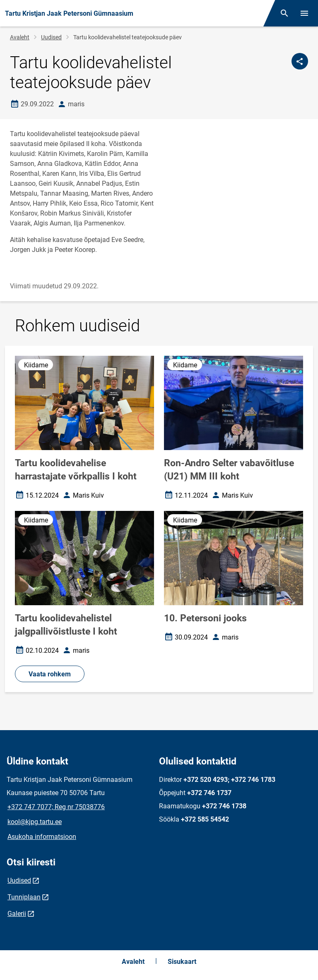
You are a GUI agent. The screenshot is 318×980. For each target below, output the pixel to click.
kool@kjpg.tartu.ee (35, 822)
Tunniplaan (24, 897)
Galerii (17, 914)
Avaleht (20, 37)
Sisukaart (182, 962)
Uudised (51, 37)
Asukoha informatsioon (42, 837)
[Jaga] (300, 61)
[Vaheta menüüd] (304, 13)
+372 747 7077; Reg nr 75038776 (56, 807)
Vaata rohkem (50, 674)
